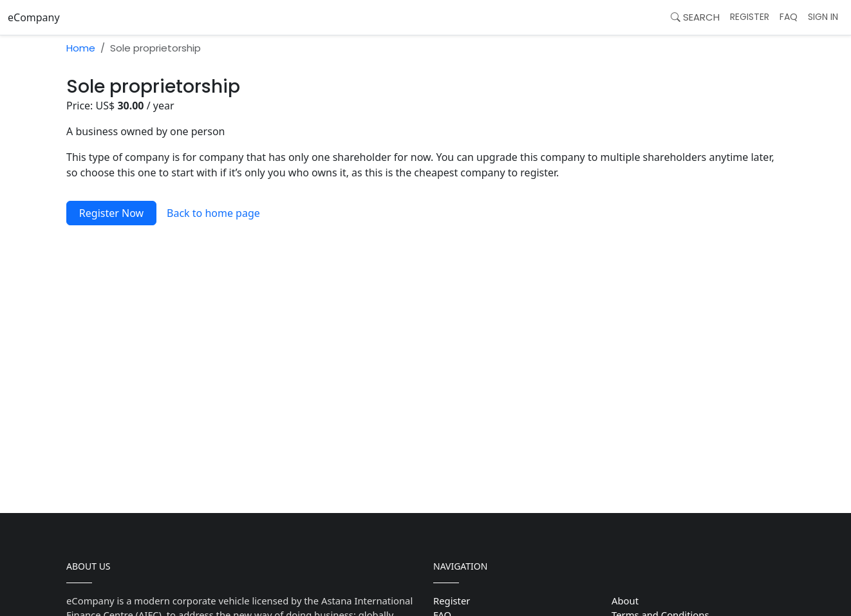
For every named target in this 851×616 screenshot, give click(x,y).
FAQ (789, 17)
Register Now (111, 213)
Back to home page (213, 213)
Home (81, 48)
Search (695, 17)
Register (750, 17)
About (625, 601)
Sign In (823, 17)
